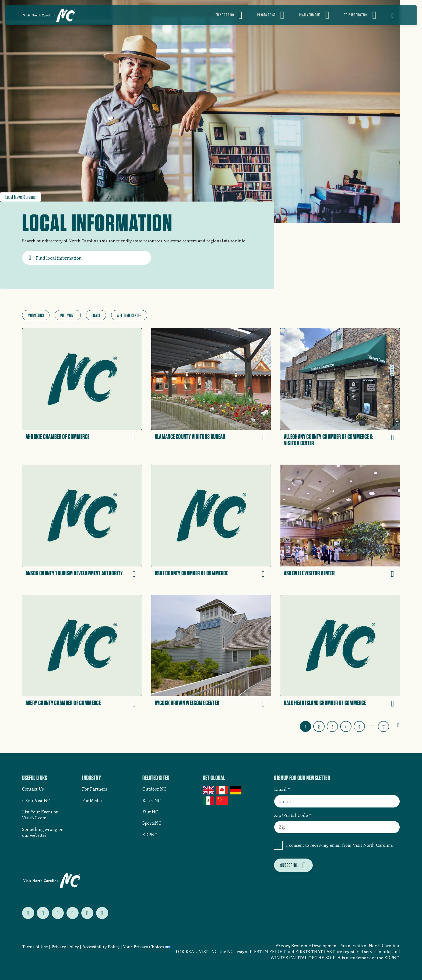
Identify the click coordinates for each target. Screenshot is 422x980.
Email (280, 789)
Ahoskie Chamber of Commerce (58, 437)
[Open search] (396, 15)
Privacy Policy (65, 947)
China (222, 800)
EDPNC (150, 834)
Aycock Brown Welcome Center (187, 703)
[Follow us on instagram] (58, 913)
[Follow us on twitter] (28, 913)
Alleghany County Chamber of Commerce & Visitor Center (328, 440)
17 (384, 727)
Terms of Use (35, 947)
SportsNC (152, 823)
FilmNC (150, 812)
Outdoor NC (154, 789)
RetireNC (152, 800)
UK (209, 790)
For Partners (95, 789)
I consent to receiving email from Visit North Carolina (339, 845)
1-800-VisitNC (36, 800)
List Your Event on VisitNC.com (40, 815)
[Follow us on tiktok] (102, 913)
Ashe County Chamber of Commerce (191, 573)
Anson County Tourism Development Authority (74, 573)
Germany (236, 790)
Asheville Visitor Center (309, 573)
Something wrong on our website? (43, 832)
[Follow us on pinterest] (73, 913)
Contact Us (33, 789)
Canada (222, 790)
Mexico (209, 800)
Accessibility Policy (101, 947)
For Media (92, 800)
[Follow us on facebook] (43, 913)
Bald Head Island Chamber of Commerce (325, 703)
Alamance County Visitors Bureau (190, 437)
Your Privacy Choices (144, 947)
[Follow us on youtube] (87, 913)
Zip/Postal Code (291, 815)
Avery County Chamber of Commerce (63, 703)
